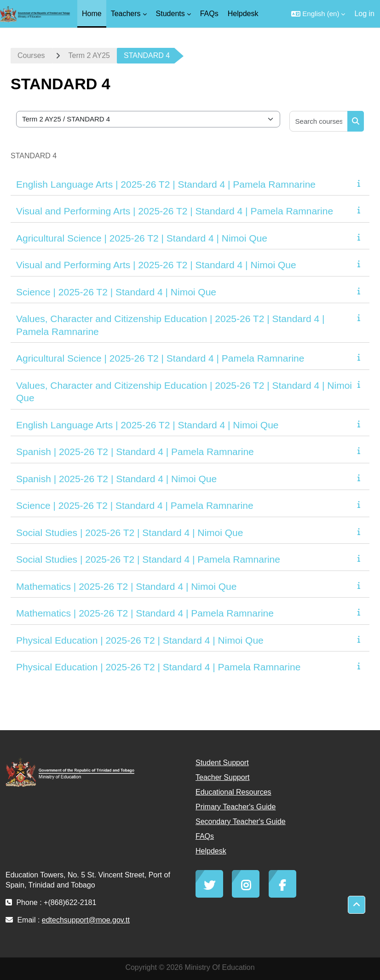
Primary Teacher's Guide (236, 807)
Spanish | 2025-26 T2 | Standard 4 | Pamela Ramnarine (135, 452)
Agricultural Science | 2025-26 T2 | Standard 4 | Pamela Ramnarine (160, 358)
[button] (318, 14)
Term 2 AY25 (89, 55)
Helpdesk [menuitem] (243, 14)
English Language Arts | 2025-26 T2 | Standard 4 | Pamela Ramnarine (166, 184)
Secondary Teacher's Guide (241, 821)
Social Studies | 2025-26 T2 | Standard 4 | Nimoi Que (130, 533)
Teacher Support (222, 777)
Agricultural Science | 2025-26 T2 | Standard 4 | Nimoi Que (142, 238)
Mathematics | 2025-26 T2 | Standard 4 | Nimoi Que (126, 586)
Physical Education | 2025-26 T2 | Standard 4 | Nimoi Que (140, 640)
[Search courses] (319, 121)
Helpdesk (211, 851)
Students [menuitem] (170, 14)
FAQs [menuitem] (209, 14)
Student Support (222, 763)
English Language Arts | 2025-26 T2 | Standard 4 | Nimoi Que (147, 425)
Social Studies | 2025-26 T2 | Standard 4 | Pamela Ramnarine (148, 559)
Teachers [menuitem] (126, 14)
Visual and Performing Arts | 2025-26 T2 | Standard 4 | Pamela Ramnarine (175, 211)
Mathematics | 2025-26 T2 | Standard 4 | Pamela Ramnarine (145, 613)
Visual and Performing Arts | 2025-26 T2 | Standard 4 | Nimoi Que (156, 265)
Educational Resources (233, 792)
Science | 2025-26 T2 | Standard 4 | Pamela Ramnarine (135, 505)
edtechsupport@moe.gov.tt (86, 920)
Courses (31, 55)
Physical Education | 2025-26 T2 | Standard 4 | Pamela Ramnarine (158, 667)
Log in (364, 14)
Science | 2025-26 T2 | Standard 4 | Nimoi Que (116, 292)
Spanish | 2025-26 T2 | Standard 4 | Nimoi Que (116, 479)
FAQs (205, 836)
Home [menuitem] (92, 14)
